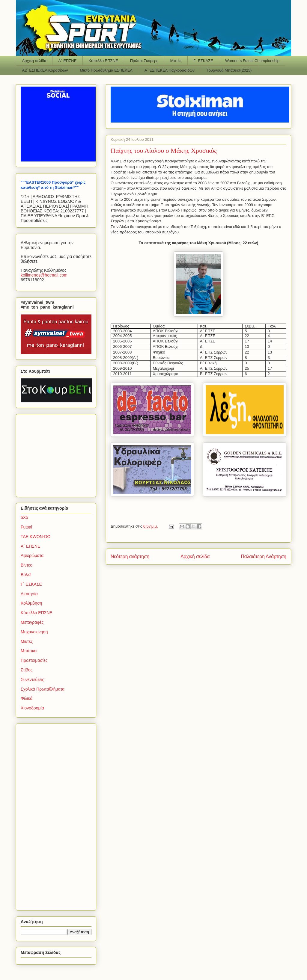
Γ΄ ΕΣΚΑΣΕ (203, 61)
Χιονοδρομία (32, 708)
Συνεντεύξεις (32, 679)
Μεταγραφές (32, 622)
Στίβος (27, 670)
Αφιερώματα (32, 555)
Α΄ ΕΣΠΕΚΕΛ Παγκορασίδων (170, 70)
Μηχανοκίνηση (34, 632)
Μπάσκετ (29, 651)
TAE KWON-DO (36, 537)
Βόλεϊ (26, 575)
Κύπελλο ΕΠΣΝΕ (103, 61)
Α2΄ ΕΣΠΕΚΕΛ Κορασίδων (45, 70)
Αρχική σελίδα (34, 61)
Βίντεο (27, 565)
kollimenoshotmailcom (44, 275)
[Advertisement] (58, 454)
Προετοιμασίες (34, 660)
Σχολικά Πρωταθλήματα (43, 689)
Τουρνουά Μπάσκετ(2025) (229, 70)
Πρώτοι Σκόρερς (144, 61)
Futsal (26, 527)
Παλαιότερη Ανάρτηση (264, 557)
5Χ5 (24, 517)
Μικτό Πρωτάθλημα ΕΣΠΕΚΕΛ (106, 70)
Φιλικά (27, 698)
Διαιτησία (29, 594)
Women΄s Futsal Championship (252, 61)
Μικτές (176, 61)
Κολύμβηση (31, 603)
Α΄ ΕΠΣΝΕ (68, 61)
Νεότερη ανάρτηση (130, 557)
